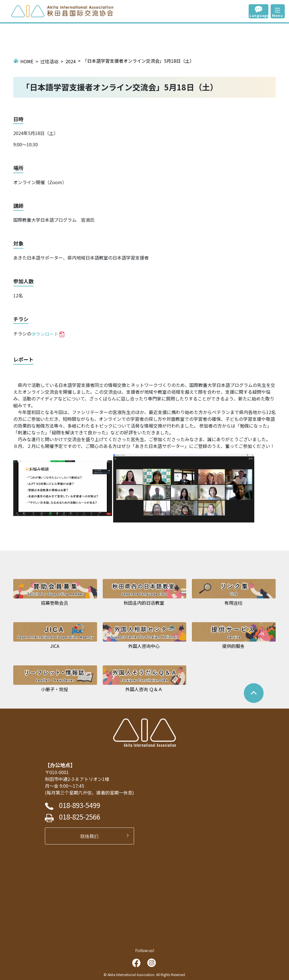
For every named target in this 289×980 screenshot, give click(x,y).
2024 (71, 61)
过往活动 (49, 61)
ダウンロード (45, 334)
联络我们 (92, 836)
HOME (27, 61)
